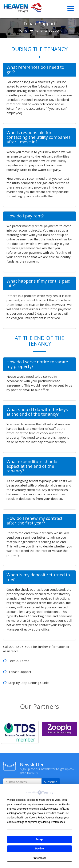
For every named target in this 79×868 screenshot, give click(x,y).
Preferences (40, 858)
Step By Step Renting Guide (29, 683)
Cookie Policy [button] (37, 818)
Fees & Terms (19, 661)
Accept (40, 839)
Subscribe (51, 782)
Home (22, 30)
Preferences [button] (58, 822)
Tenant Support (20, 672)
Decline (39, 849)
